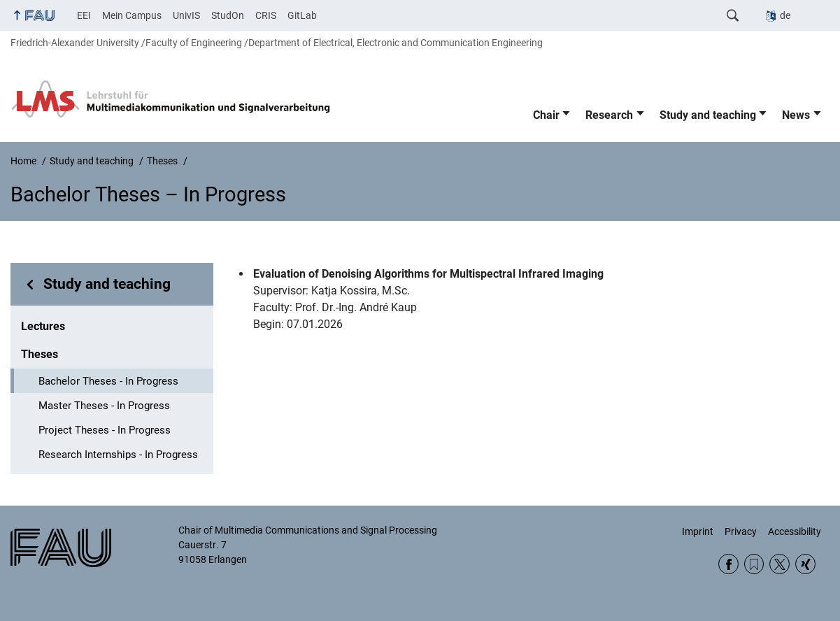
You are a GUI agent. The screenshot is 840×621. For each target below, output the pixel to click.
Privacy (741, 531)
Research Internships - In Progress (118, 455)
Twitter (780, 564)
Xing (805, 564)
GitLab (302, 15)
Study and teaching (708, 115)
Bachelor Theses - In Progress (108, 381)
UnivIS (186, 15)
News (796, 115)
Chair (546, 115)
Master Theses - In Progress (104, 406)
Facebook (728, 564)
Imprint (698, 531)
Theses (40, 354)
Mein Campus (132, 15)
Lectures (43, 326)
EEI (84, 15)
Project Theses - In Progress (105, 430)
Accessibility (795, 531)
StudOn (228, 15)
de (785, 15)
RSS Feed (754, 564)
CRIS (266, 15)
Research (609, 115)
